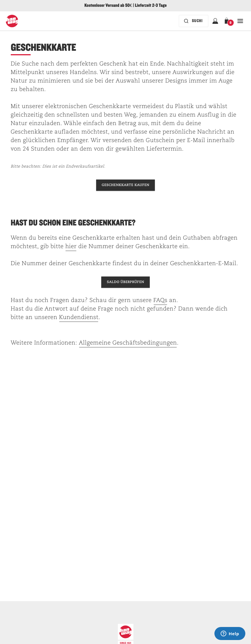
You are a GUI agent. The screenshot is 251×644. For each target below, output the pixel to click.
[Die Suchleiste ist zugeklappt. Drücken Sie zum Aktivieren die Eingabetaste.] (194, 21)
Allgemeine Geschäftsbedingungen (128, 343)
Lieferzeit (143, 6)
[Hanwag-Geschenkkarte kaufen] (126, 185)
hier (71, 247)
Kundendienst (79, 318)
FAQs (161, 301)
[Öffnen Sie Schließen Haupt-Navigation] (240, 21)
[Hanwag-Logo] (12, 21)
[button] (228, 21)
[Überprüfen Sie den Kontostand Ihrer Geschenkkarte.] (125, 282)
